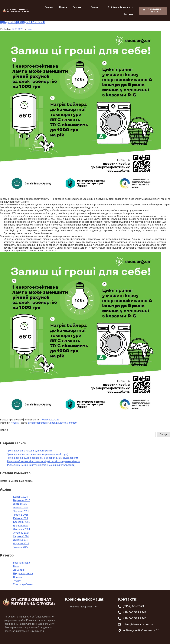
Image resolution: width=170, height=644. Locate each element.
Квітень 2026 (20, 497)
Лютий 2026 (20, 504)
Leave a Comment (68, 423)
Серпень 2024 (21, 536)
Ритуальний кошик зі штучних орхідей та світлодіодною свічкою (43, 461)
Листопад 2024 (22, 529)
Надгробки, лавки (23, 574)
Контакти (128, 14)
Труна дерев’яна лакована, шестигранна (30, 451)
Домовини (19, 570)
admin (30, 29)
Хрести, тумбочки (23, 584)
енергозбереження (38, 423)
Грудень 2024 (21, 526)
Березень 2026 (22, 500)
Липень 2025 (20, 508)
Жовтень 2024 (21, 533)
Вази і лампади (22, 563)
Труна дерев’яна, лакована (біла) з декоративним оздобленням (42, 458)
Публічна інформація (121, 7)
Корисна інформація (83, 607)
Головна (49, 7)
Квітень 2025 (20, 518)
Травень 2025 (21, 515)
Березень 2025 (22, 522)
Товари (97, 7)
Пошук (4, 430)
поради (54, 423)
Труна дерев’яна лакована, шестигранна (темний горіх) (38, 454)
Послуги (79, 7)
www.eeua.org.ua (51, 420)
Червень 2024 (21, 544)
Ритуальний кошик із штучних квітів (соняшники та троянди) (41, 465)
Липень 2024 (20, 540)
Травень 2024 (21, 547)
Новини (63, 7)
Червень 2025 (21, 511)
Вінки (16, 566)
